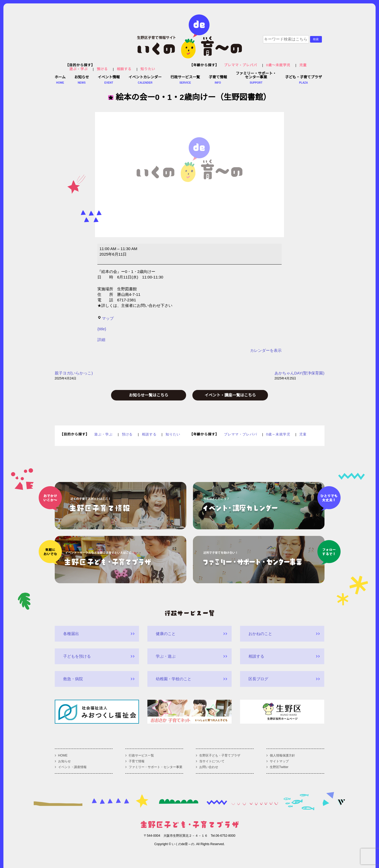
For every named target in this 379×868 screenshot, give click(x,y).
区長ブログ (258, 679)
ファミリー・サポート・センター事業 (156, 767)
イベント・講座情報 (72, 767)
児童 (303, 65)
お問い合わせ (209, 767)
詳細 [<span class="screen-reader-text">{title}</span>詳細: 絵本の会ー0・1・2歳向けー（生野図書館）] (101, 340)
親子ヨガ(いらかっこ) (74, 376)
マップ (106, 318)
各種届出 (71, 634)
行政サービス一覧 (141, 755)
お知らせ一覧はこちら (149, 395)
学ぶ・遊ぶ (166, 656)
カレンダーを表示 (266, 350)
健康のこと (166, 634)
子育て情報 (137, 761)
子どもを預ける (77, 656)
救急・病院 (73, 679)
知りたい (148, 69)
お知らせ (64, 761)
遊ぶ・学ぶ (79, 69)
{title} (102, 329)
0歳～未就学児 (278, 65)
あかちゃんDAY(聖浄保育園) (300, 376)
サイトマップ (279, 761)
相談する (124, 69)
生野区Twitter (279, 767)
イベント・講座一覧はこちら (230, 395)
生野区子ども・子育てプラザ (220, 755)
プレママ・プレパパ (241, 65)
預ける (102, 69)
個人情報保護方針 (282, 755)
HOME (63, 755)
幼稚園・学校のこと (174, 679)
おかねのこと (260, 634)
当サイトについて (212, 761)
